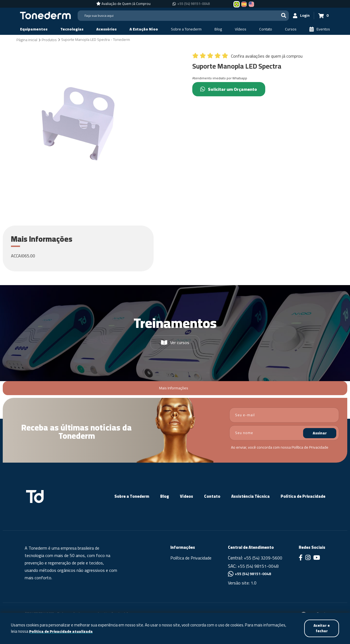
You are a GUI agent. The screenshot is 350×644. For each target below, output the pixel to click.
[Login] (301, 16)
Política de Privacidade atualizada (62, 631)
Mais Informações (174, 388)
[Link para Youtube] (317, 558)
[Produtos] (49, 40)
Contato (212, 496)
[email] (284, 415)
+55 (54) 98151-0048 (258, 566)
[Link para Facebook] (301, 558)
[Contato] (266, 29)
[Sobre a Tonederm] (186, 29)
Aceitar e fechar (321, 628)
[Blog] (218, 29)
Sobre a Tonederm (132, 496)
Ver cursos (175, 342)
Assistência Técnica (250, 496)
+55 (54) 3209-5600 (263, 558)
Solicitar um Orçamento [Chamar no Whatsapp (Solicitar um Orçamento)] (230, 89)
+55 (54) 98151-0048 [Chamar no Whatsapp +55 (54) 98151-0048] (193, 4)
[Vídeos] (241, 29)
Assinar (320, 433)
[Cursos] (291, 29)
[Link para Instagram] (308, 558)
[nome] (284, 433)
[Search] (183, 16)
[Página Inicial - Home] (45, 15)
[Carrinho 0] (323, 16)
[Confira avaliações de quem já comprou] (247, 57)
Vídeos (187, 496)
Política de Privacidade (310, 447)
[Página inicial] (27, 40)
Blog (165, 496)
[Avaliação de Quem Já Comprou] (123, 4)
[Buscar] (284, 16)
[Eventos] (320, 29)
